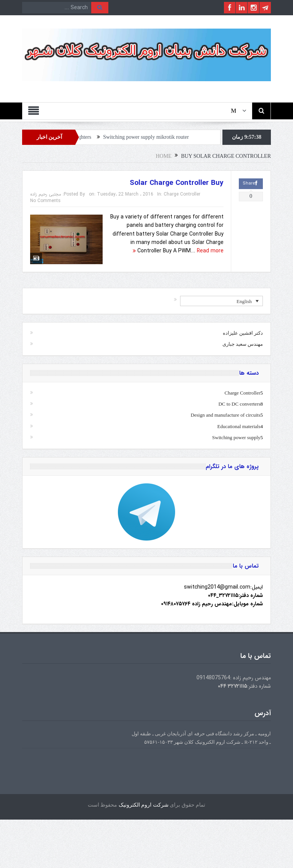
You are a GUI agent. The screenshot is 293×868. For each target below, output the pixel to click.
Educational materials (239, 426)
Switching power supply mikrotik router (149, 137)
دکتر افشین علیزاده (243, 333)
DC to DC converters (239, 404)
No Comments (45, 201)
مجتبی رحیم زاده (46, 194)
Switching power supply (236, 437)
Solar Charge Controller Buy (177, 183)
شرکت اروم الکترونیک (144, 805)
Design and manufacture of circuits (226, 415)
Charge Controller (182, 194)
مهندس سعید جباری (243, 344)
